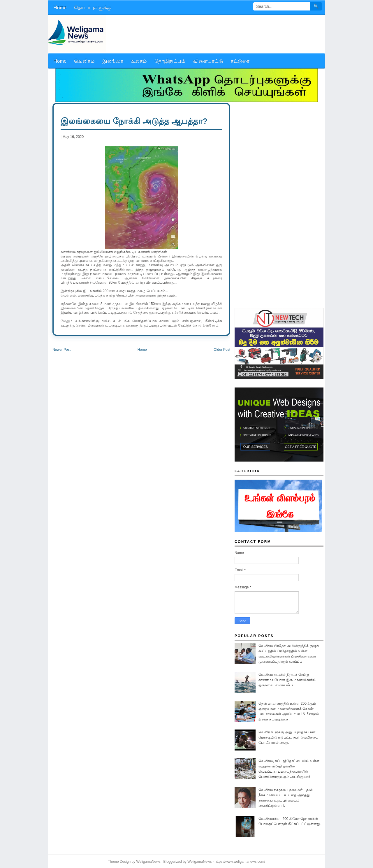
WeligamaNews (148, 862)
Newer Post (61, 350)
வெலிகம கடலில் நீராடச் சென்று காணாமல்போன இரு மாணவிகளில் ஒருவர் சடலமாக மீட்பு (287, 680)
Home (142, 350)
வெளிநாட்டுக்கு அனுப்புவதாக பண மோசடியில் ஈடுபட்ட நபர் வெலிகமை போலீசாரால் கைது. (288, 737)
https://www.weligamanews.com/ (240, 862)
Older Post (222, 350)
